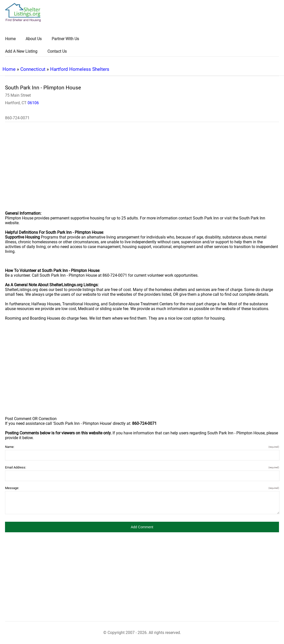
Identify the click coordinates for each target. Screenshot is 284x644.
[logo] (23, 12)
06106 (33, 103)
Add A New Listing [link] (21, 51)
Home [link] (10, 39)
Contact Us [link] (57, 51)
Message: (142, 488)
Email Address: (142, 467)
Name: (142, 447)
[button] (142, 527)
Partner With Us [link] (65, 39)
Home (9, 69)
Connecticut (33, 69)
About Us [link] (34, 39)
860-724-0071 (17, 118)
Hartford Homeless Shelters (80, 69)
